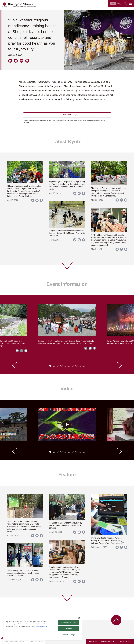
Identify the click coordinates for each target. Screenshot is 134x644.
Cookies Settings (69, 635)
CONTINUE (67, 115)
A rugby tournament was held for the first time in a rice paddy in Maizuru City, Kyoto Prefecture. (67, 233)
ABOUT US (93, 641)
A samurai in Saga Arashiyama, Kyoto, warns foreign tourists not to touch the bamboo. (65, 525)
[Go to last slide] (14, 366)
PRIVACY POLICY (108, 641)
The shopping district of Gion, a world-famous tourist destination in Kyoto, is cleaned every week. (23, 573)
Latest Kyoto (67, 142)
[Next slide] (120, 366)
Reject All (69, 629)
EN (113, 4)
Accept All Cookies (69, 623)
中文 (119, 4)
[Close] (79, 618)
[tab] (50, 366)
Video (67, 389)
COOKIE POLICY (124, 641)
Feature (67, 475)
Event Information (67, 284)
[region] (43, 628)
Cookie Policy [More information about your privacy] (42, 626)
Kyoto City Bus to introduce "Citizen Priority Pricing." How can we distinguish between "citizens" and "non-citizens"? (108, 540)
